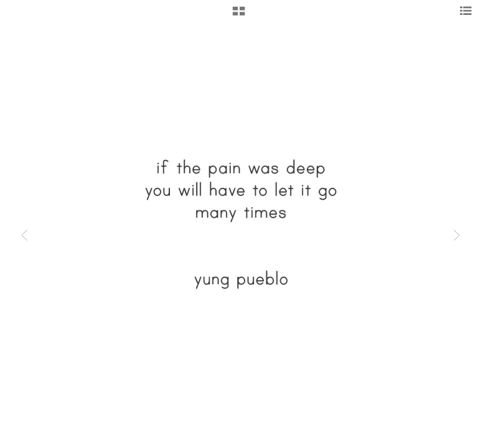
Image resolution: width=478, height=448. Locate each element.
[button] (239, 16)
